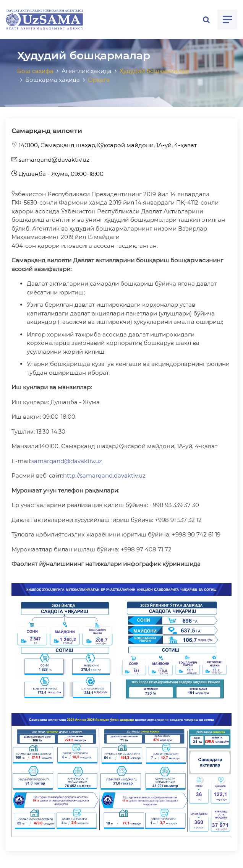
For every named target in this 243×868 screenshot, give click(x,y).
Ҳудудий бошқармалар (154, 71)
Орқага (99, 80)
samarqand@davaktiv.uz (50, 160)
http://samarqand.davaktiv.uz (104, 475)
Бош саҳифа (35, 71)
